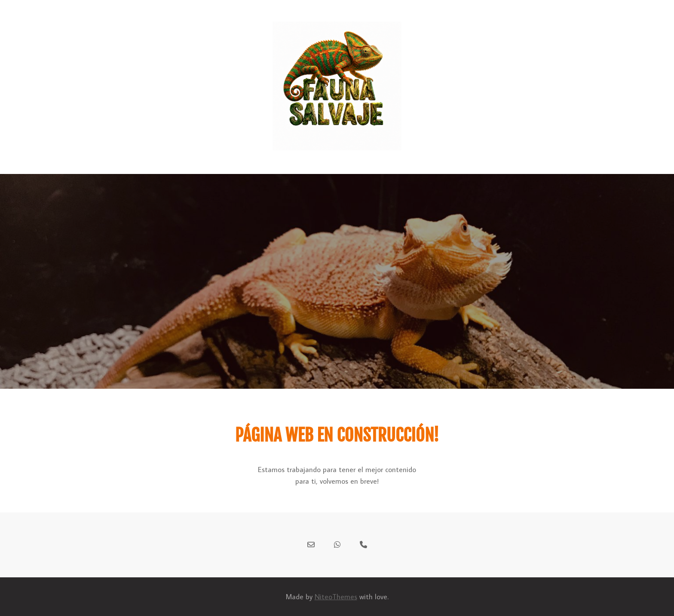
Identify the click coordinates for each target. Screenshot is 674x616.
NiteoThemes (336, 597)
